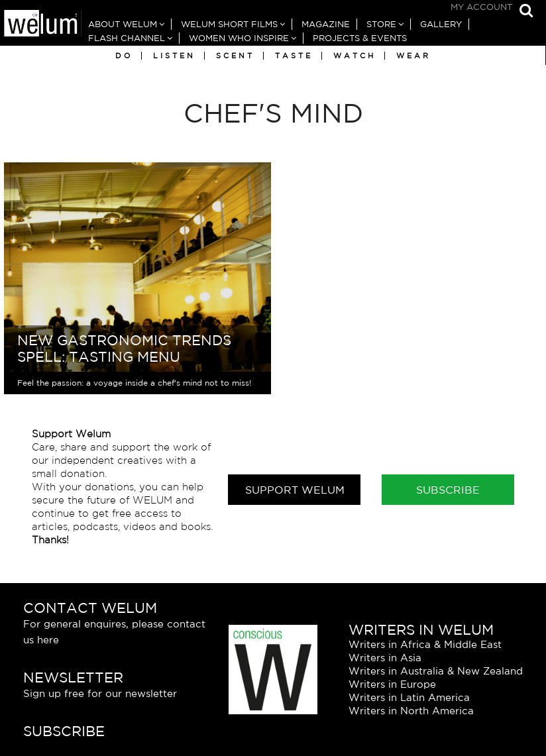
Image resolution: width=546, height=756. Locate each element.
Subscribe (448, 490)
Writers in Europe (392, 684)
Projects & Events (360, 38)
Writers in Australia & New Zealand (436, 671)
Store (381, 24)
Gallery (441, 24)
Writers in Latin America (409, 697)
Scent (235, 56)
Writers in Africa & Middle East (425, 644)
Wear (413, 56)
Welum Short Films (229, 24)
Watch (355, 56)
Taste (294, 56)
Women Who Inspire (239, 38)
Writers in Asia (385, 658)
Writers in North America (411, 711)
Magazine (326, 24)
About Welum (123, 24)
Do (124, 56)
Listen (174, 56)
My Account (481, 7)
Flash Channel (127, 38)
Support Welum (295, 490)
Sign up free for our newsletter (100, 693)
